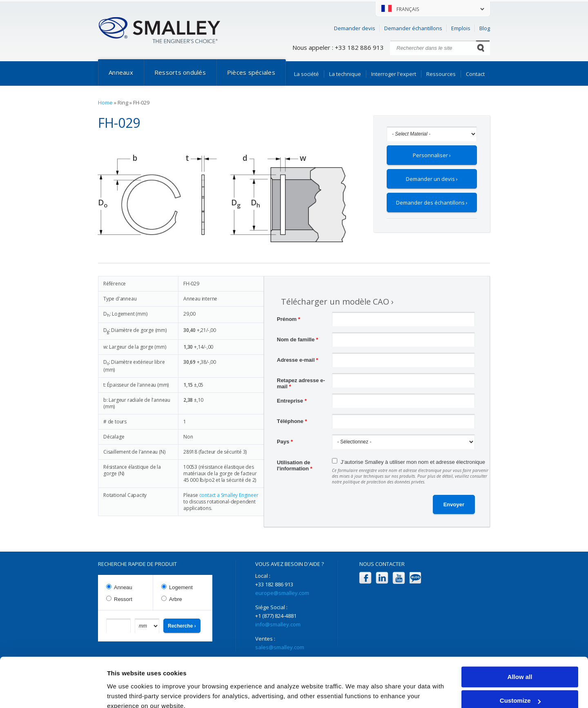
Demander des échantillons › (432, 203)
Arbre (176, 599)
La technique (345, 74)
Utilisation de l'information (295, 463)
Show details (126, 692)
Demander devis (355, 28)
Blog (485, 28)
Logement (181, 587)
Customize (520, 664)
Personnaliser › (432, 155)
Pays (285, 442)
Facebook (365, 578)
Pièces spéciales (251, 72)
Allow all (520, 640)
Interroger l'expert (394, 74)
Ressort (123, 599)
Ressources (441, 74)
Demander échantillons (413, 28)
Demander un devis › (432, 179)
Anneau (123, 587)
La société (306, 74)
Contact (475, 74)
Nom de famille (297, 340)
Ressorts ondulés (180, 72)
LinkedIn (382, 578)
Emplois (461, 28)
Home (105, 102)
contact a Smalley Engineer (229, 495)
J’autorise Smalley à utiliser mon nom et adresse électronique (413, 462)
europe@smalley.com (282, 593)
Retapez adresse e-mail (301, 381)
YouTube (399, 578)
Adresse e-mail (297, 360)
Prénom (288, 319)
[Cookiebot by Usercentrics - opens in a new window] (53, 692)
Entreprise (292, 401)
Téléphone (292, 421)
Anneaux (121, 72)
